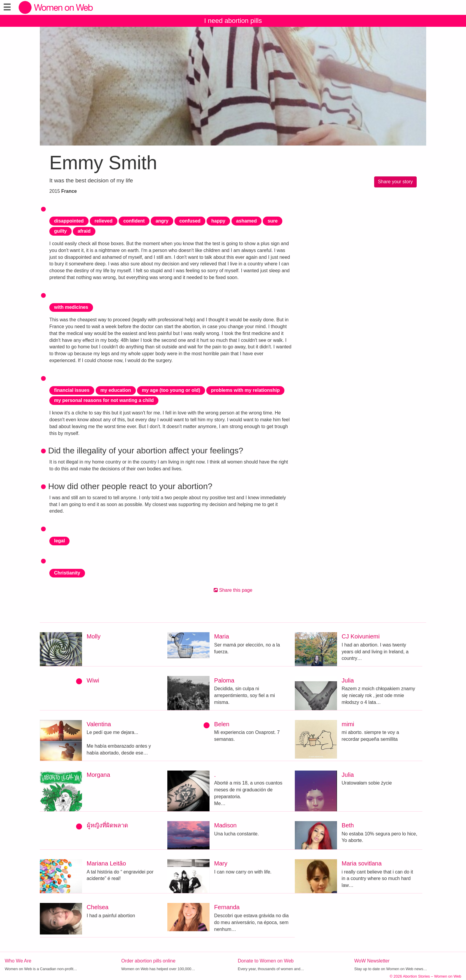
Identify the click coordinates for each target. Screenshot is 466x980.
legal (59, 541)
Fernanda (227, 907)
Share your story (395, 182)
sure (273, 221)
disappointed (69, 221)
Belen (222, 724)
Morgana (99, 775)
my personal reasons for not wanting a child (104, 400)
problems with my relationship (245, 390)
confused (190, 221)
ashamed (247, 221)
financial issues (72, 390)
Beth (348, 825)
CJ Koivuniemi (361, 636)
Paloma (224, 680)
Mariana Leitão (106, 863)
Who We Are (18, 961)
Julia (348, 680)
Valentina (99, 724)
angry (162, 221)
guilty (60, 231)
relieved (103, 221)
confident (134, 221)
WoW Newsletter (372, 961)
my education (116, 390)
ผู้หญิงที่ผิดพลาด (107, 825)
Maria (222, 636)
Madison (226, 825)
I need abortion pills (233, 21)
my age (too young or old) (171, 390)
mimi (348, 724)
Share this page (233, 590)
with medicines (71, 307)
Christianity (67, 573)
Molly (94, 636)
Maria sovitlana (362, 863)
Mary (221, 863)
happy (218, 221)
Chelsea (98, 907)
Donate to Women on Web (266, 961)
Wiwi (93, 680)
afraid (84, 231)
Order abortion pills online (148, 961)
